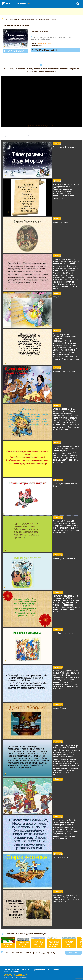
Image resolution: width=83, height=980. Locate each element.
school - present (18, 4)
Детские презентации (44, 43)
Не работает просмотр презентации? (16, 136)
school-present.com (16, 975)
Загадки (55, 970)
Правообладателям (41, 970)
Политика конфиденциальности (17, 970)
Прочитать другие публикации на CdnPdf (41, 126)
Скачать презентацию (44, 50)
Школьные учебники (12, 972)
